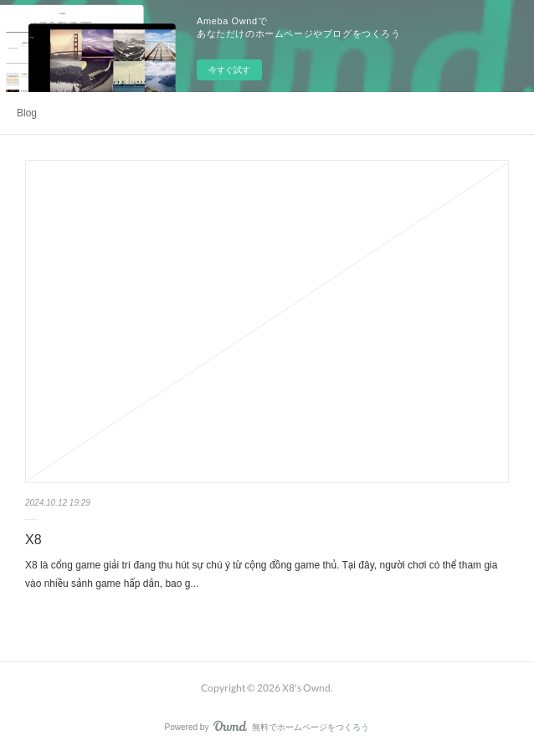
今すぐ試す (229, 70)
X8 (33, 540)
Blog (27, 113)
